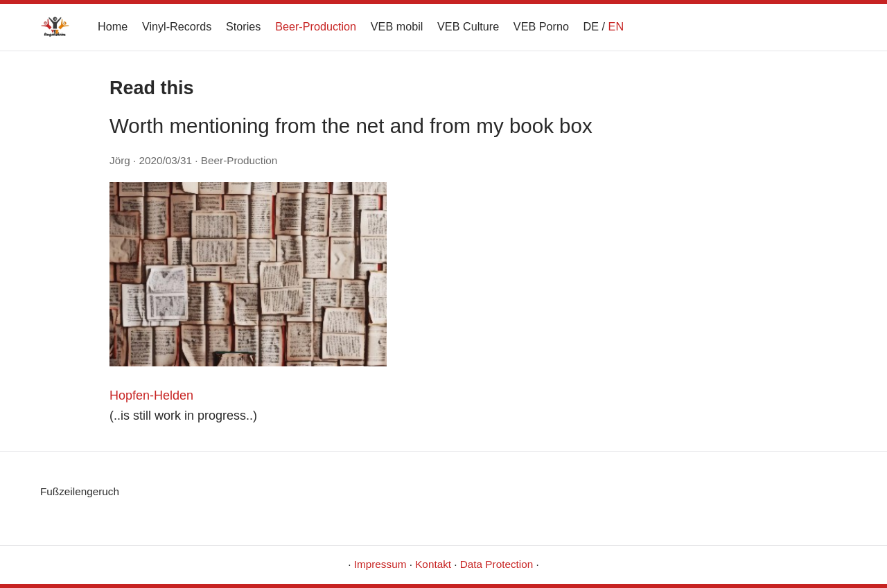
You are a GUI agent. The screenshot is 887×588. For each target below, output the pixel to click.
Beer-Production (316, 26)
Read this (152, 88)
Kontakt (433, 564)
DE (591, 26)
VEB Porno (541, 26)
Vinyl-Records (177, 26)
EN (616, 26)
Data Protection (497, 564)
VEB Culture (468, 26)
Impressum (380, 564)
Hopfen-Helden (151, 395)
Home (113, 26)
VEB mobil (397, 26)
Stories (243, 26)
